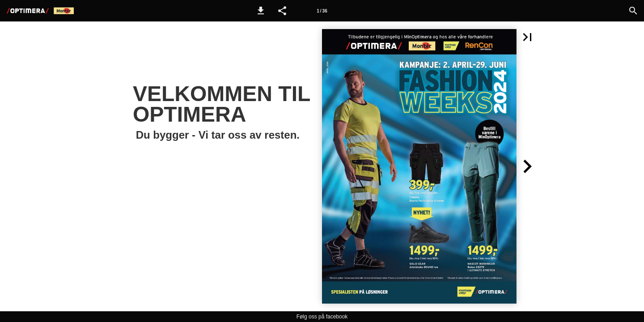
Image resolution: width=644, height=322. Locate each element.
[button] (261, 11)
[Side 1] (322, 11)
